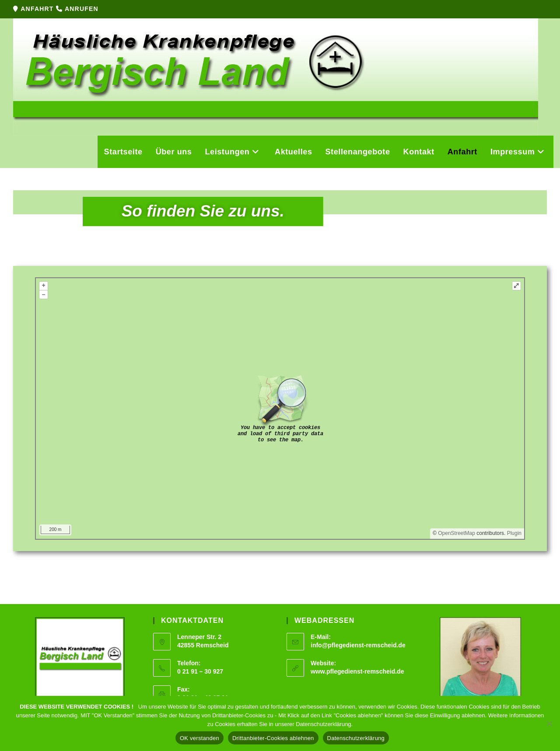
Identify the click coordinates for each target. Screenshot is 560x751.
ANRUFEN (82, 9)
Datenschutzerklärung (356, 738)
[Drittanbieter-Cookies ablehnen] (549, 723)
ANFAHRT (38, 9)
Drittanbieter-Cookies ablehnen (273, 738)
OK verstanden (199, 738)
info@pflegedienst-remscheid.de (358, 645)
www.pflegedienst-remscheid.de (357, 671)
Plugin (513, 533)
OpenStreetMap (457, 533)
